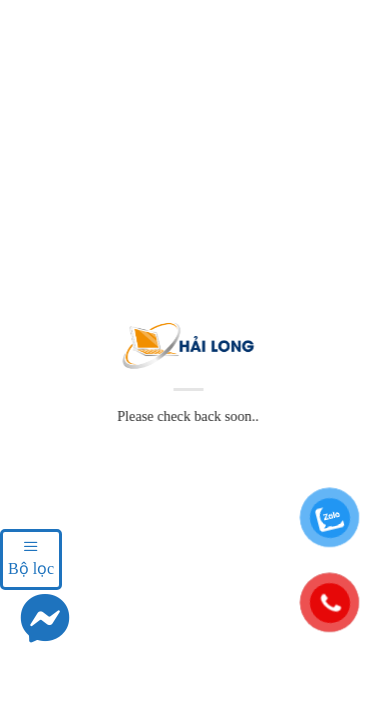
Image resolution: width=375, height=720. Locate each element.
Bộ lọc (31, 557)
